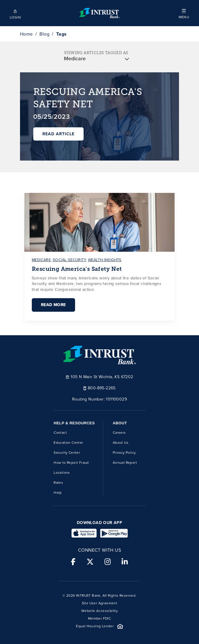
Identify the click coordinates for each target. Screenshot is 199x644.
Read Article (58, 134)
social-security (69, 260)
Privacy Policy (124, 453)
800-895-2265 (99, 388)
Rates (58, 483)
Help (58, 493)
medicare (41, 260)
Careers (119, 433)
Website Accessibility (99, 611)
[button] (184, 13)
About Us (121, 443)
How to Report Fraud (71, 463)
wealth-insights (105, 260)
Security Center (67, 453)
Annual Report (125, 463)
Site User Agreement (100, 603)
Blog (44, 34)
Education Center (68, 443)
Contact (60, 433)
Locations (62, 473)
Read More (53, 305)
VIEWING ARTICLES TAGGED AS (96, 53)
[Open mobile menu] (184, 13)
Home (26, 34)
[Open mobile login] (15, 13)
